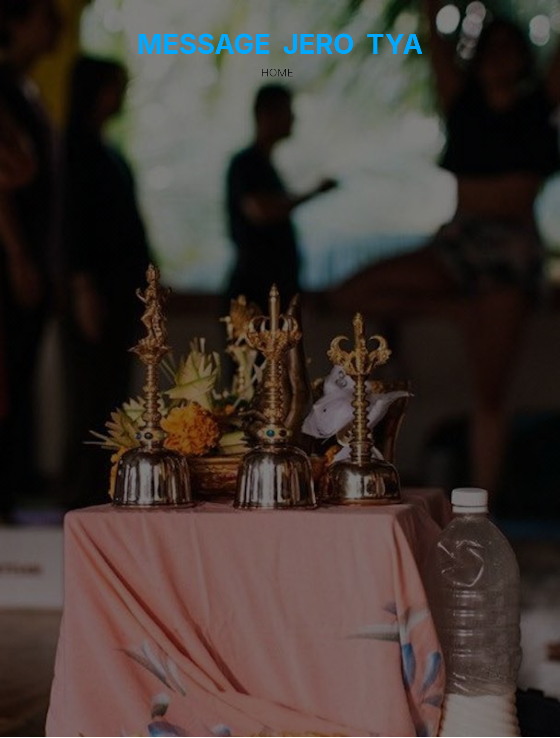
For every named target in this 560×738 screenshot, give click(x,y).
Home (277, 72)
